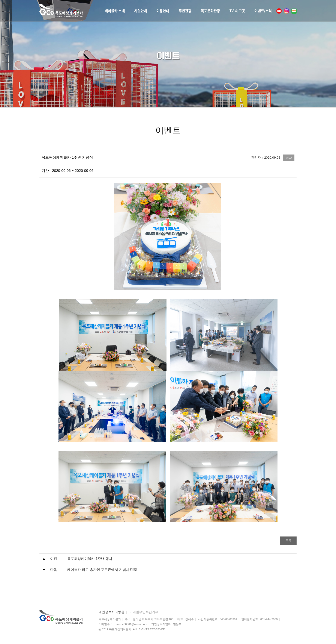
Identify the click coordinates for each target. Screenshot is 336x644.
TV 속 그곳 (234, 11)
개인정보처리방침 (111, 612)
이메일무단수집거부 (144, 612)
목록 (286, 541)
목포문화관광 (204, 11)
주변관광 (177, 11)
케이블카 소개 (100, 11)
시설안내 (128, 11)
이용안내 (152, 11)
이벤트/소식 (262, 11)
